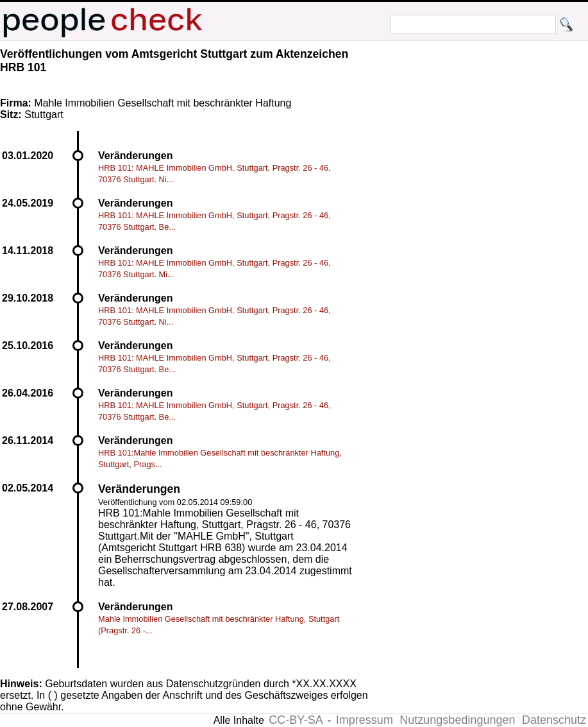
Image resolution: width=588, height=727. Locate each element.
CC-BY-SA (296, 720)
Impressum (365, 720)
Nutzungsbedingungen (457, 720)
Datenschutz (554, 720)
